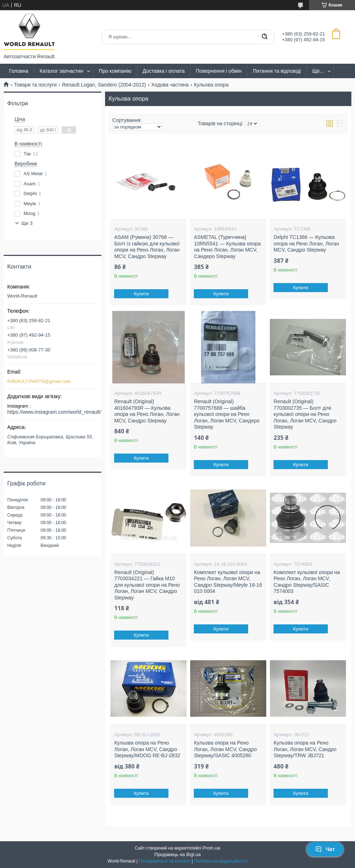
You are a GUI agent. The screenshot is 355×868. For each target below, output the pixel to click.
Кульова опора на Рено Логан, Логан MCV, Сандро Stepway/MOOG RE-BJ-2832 (147, 749)
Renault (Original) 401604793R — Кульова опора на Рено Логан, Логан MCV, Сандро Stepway (147, 411)
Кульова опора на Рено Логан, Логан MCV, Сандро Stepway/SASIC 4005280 (225, 749)
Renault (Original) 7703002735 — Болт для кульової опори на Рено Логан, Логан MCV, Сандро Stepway (305, 414)
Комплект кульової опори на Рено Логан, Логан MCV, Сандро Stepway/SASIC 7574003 (307, 582)
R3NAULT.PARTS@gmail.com (39, 381)
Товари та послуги (35, 85)
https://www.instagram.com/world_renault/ (54, 412)
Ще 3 (27, 223)
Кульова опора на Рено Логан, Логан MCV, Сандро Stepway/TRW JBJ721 (305, 749)
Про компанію (115, 71)
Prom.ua (211, 848)
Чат (325, 849)
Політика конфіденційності (221, 861)
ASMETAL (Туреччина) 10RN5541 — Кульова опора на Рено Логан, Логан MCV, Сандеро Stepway (227, 247)
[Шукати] (264, 37)
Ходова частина (170, 85)
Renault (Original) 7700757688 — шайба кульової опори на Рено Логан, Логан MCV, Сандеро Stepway (227, 414)
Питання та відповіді (277, 71)
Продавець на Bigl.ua (177, 854)
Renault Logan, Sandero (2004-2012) (104, 85)
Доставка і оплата (164, 71)
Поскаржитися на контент (164, 861)
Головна (19, 71)
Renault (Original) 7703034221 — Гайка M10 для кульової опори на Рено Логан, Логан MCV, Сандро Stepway (147, 585)
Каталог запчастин (61, 71)
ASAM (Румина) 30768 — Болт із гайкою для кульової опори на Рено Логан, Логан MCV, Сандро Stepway (147, 247)
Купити (142, 294)
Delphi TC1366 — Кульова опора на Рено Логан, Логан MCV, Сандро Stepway (306, 243)
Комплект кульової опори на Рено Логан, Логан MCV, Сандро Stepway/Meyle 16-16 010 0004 (228, 582)
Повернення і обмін (219, 71)
